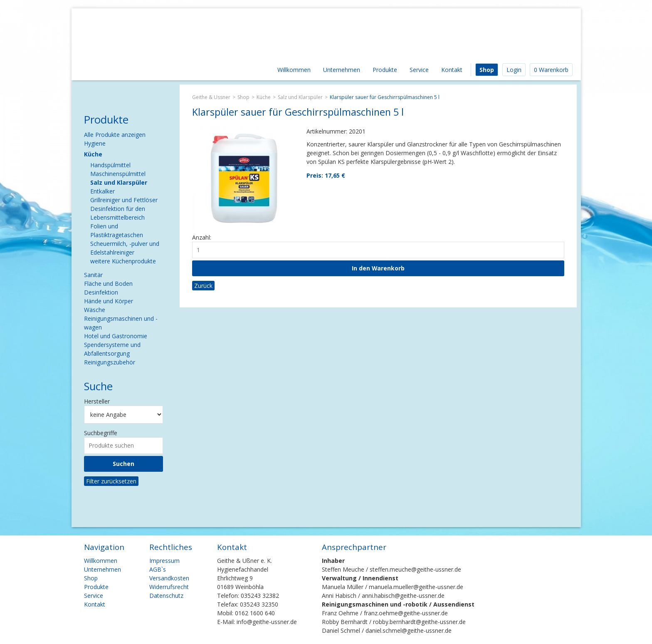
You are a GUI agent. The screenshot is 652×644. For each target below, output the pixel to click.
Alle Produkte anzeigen (115, 135)
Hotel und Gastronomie (116, 336)
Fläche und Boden (108, 284)
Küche (264, 97)
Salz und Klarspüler (300, 97)
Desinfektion (101, 292)
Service (419, 70)
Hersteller (97, 401)
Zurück (203, 286)
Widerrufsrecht (169, 587)
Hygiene (95, 143)
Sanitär (93, 275)
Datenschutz (166, 596)
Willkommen (294, 70)
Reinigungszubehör (110, 362)
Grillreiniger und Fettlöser (124, 200)
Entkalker (102, 191)
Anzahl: (202, 237)
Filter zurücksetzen (111, 481)
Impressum (164, 561)
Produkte (385, 70)
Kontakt (452, 70)
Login (514, 70)
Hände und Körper (109, 301)
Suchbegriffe (101, 433)
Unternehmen (342, 70)
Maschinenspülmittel (118, 174)
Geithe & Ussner (211, 97)
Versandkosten (169, 578)
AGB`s (158, 569)
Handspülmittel (110, 165)
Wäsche (95, 310)
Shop (487, 70)
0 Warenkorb (551, 70)
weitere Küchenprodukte (123, 261)
